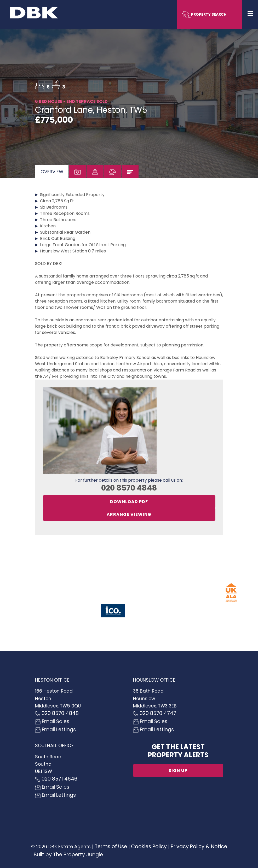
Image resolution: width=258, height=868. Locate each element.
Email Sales (52, 721)
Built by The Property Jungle (68, 855)
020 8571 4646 (56, 779)
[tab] (52, 172)
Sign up (178, 770)
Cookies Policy (149, 846)
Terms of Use (111, 846)
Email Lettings (55, 730)
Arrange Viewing (129, 514)
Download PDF (129, 502)
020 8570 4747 (155, 713)
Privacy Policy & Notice (199, 846)
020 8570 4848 (129, 488)
